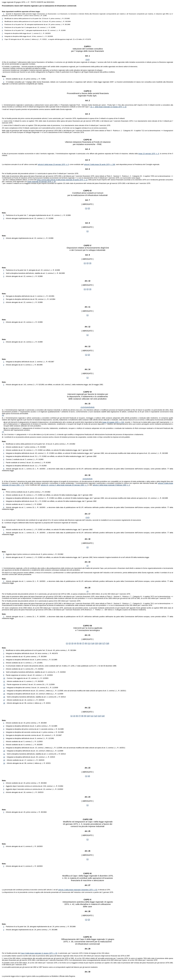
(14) (93, 643)
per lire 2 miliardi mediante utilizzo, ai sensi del (19, 180)
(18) (108, 643)
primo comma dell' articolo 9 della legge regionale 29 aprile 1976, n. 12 (62, 180)
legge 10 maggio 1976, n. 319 (113, 422)
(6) (3, 415)
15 (4, 694)
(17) (104, 643)
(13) (99, 716)
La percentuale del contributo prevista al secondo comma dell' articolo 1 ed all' (30, 890)
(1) (87, 60)
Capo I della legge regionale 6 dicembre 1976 (93, 876)
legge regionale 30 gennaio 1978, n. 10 (41, 182)
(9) (93, 407)
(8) (91, 407)
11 (4, 681)
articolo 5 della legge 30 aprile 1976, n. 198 (100, 164)
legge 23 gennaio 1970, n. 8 (149, 154)
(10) (88, 716)
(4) (87, 407)
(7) (3, 432)
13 (4, 688)
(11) (89, 643)
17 (4, 700)
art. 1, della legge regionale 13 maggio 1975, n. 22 (108, 107)
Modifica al (67, 876)
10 (4, 678)
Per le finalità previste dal (11, 953)
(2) (88, 60)
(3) (90, 263)
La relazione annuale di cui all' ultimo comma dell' (20, 164)
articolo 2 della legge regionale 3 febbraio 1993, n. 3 (111, 485)
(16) (100, 643)
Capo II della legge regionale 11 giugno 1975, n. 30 (39, 953)
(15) (97, 643)
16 (4, 697)
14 (4, 691)
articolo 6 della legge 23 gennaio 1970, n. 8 (53, 164)
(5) (90, 407)
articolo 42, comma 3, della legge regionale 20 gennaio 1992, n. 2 (64, 485)
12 (4, 684)
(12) (96, 716)
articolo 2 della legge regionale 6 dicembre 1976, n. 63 (78, 890)
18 (4, 703)
